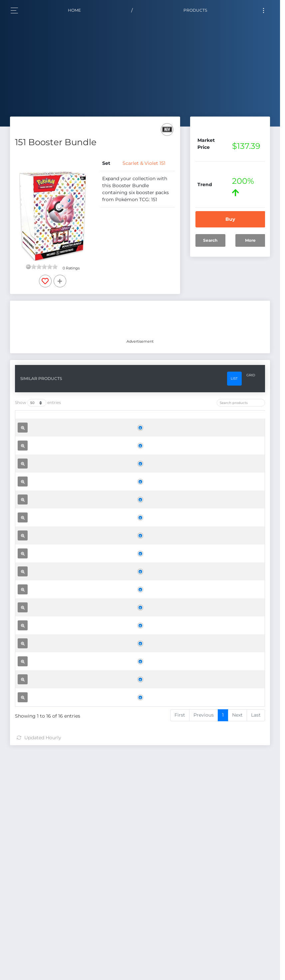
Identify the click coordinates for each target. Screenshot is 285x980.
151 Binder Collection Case (74, 573)
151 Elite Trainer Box (66, 620)
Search (210, 240)
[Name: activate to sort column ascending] (75, 420)
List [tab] (234, 378)
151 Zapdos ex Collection (72, 794)
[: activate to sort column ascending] (28, 420)
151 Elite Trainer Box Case (73, 468)
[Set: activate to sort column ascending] (128, 420)
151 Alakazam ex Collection (75, 763)
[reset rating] (28, 267)
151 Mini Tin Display (66, 648)
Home (74, 10)
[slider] (44, 267)
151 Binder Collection (67, 698)
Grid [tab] (251, 375)
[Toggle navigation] (264, 10)
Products (195, 10)
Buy (230, 219)
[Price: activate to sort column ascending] (162, 420)
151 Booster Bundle (65, 729)
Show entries (38, 403)
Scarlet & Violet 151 (144, 163)
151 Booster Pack (62, 858)
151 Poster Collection (67, 821)
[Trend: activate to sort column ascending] (198, 420)
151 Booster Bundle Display (75, 518)
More (250, 240)
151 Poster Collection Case (73, 673)
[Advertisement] (140, 321)
